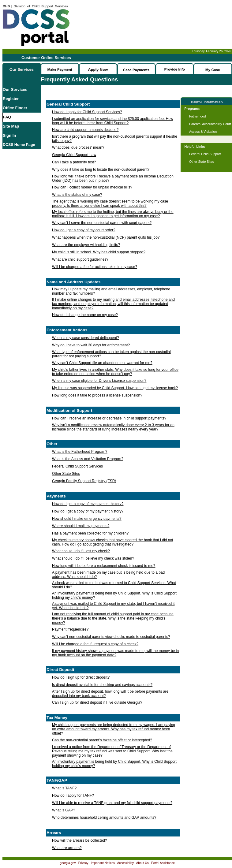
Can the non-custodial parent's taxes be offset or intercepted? (102, 740)
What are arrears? (67, 848)
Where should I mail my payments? (81, 526)
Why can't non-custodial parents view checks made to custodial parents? (111, 637)
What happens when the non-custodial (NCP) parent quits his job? (106, 237)
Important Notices (103, 863)
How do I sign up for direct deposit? (81, 677)
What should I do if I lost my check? (81, 551)
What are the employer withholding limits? (86, 245)
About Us (142, 863)
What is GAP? (64, 810)
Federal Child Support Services (77, 466)
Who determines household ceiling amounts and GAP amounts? (104, 818)
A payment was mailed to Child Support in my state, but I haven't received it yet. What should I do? (113, 606)
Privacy (83, 863)
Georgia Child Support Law (74, 155)
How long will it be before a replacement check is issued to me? (104, 566)
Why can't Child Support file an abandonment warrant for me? (102, 363)
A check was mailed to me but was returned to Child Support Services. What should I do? (114, 585)
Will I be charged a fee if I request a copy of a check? (95, 644)
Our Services (15, 89)
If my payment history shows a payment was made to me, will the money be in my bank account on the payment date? (115, 653)
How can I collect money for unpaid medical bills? (92, 187)
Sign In (9, 135)
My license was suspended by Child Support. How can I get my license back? (115, 388)
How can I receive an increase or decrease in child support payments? (109, 418)
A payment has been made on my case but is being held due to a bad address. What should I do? (108, 575)
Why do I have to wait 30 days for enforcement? (91, 345)
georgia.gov (68, 863)
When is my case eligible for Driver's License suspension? (99, 381)
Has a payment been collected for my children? (90, 533)
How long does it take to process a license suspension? (97, 395)
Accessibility (125, 863)
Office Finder (15, 108)
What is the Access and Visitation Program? (88, 459)
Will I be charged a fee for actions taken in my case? (95, 267)
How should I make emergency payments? (87, 519)
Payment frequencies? (70, 629)
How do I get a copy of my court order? (84, 230)
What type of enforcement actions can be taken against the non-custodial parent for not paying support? (111, 354)
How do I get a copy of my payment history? (88, 504)
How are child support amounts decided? (85, 130)
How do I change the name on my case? (85, 315)
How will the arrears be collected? (79, 840)
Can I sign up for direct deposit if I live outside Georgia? (97, 702)
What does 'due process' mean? (78, 147)
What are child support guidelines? (80, 259)
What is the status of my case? (77, 195)
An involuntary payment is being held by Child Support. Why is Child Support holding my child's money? (114, 595)
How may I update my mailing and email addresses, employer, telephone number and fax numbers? (111, 291)
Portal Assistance (163, 863)
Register (11, 99)
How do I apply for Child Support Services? (87, 112)
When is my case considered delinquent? (86, 338)
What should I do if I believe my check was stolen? (93, 558)
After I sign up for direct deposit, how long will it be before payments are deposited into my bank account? (110, 694)
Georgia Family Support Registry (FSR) (84, 481)
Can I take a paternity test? (74, 162)
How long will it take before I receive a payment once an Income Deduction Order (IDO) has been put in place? (113, 178)
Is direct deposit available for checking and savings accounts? (102, 685)
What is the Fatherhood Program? (80, 452)
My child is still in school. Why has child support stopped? (99, 252)
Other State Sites (66, 474)
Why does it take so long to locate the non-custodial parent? (101, 170)
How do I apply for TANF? (73, 795)
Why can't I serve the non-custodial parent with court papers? (102, 223)
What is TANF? (64, 788)
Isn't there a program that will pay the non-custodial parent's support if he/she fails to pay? (115, 139)
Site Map (11, 126)
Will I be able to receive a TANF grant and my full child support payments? (112, 803)
